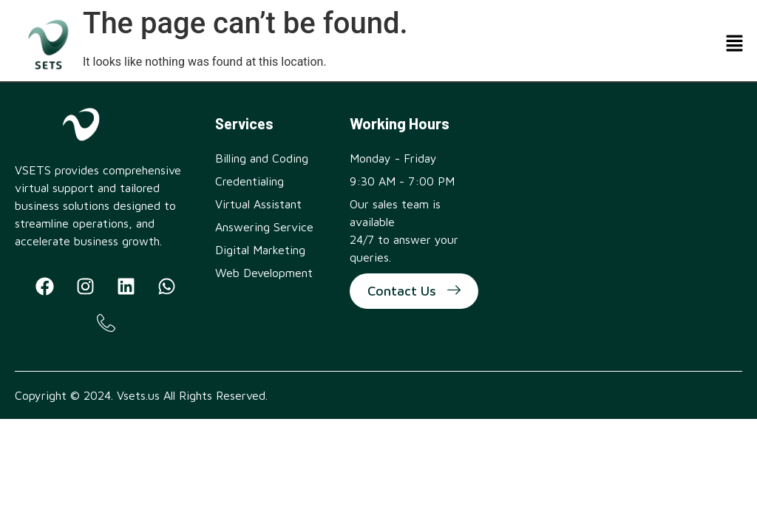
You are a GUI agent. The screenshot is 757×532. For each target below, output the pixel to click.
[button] (735, 44)
